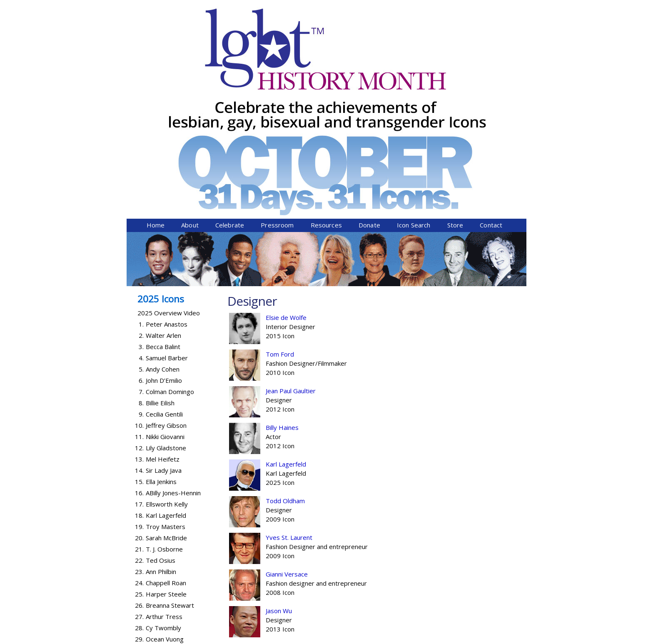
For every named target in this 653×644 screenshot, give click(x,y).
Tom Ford (280, 209)
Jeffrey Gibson (166, 280)
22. (139, 415)
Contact (491, 80)
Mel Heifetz (163, 314)
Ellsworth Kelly (167, 359)
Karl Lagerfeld (286, 319)
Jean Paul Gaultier (291, 245)
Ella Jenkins (161, 336)
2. (141, 190)
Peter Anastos (167, 179)
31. (139, 516)
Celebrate (230, 80)
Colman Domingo (170, 246)
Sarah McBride (166, 392)
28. (139, 482)
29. (139, 494)
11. (139, 291)
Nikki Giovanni (165, 291)
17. (139, 359)
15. (139, 336)
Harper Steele (166, 449)
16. (139, 347)
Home (156, 80)
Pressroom (277, 80)
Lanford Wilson (167, 516)
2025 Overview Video (169, 167)
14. (139, 325)
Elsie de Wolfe (286, 172)
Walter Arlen (163, 190)
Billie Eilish (160, 257)
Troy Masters (166, 381)
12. (139, 302)
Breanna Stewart (170, 460)
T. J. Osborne (164, 404)
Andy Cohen (163, 224)
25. (139, 449)
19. (139, 381)
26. (139, 460)
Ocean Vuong (165, 494)
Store (455, 80)
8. (141, 257)
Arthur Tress (164, 471)
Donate (369, 80)
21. (139, 404)
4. (141, 212)
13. (139, 314)
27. (139, 471)
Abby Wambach (168, 505)
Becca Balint (163, 201)
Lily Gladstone (166, 302)
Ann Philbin (161, 426)
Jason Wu (279, 465)
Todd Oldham (285, 355)
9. (141, 269)
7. (141, 246)
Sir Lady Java (164, 325)
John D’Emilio (164, 235)
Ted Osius (161, 415)
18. (139, 370)
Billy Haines (282, 282)
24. (139, 437)
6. (141, 235)
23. (139, 426)
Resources (326, 80)
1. (141, 179)
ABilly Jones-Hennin (173, 347)
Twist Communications (495, 639)
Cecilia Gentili (164, 269)
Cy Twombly (163, 482)
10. (139, 280)
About (190, 80)
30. (139, 505)
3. (141, 201)
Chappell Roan (166, 437)
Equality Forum (225, 639)
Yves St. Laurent (289, 392)
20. (139, 392)
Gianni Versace (287, 429)
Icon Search (414, 80)
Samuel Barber (167, 212)
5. (141, 224)
